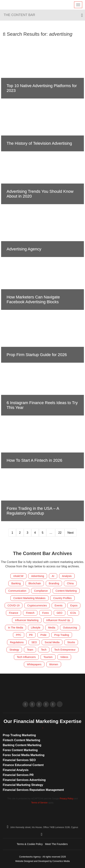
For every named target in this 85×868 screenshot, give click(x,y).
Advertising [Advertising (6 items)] (37, 576)
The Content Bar (19, 15)
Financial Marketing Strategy (23, 785)
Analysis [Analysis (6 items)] (67, 576)
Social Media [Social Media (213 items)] (52, 642)
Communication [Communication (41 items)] (17, 591)
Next (70, 533)
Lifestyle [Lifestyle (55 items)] (36, 628)
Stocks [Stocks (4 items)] (71, 642)
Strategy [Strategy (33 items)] (14, 650)
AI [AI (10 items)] (53, 576)
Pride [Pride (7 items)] (43, 635)
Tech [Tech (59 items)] (44, 650)
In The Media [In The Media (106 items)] (15, 628)
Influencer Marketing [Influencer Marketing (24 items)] (27, 620)
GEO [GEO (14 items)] (60, 613)
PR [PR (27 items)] (31, 635)
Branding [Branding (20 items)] (54, 583)
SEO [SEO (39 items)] (34, 642)
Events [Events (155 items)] (59, 605)
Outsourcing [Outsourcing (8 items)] (70, 628)
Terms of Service (39, 803)
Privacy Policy (66, 799)
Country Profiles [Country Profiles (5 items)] (62, 598)
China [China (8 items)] (70, 583)
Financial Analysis (16, 770)
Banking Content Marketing (22, 745)
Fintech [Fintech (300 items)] (30, 613)
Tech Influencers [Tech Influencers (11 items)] (26, 657)
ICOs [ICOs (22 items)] (73, 613)
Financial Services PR (18, 775)
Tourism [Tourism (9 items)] (48, 657)
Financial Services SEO (19, 760)
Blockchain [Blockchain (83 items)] (35, 583)
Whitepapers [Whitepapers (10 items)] (34, 664)
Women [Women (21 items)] (54, 664)
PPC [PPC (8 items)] (19, 635)
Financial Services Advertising (24, 780)
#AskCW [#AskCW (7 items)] (18, 576)
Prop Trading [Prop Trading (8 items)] (62, 635)
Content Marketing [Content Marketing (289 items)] (66, 591)
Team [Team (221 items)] (30, 650)
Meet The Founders (56, 844)
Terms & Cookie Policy (30, 844)
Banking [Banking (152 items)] (16, 583)
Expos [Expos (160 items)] (74, 605)
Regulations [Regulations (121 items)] (17, 642)
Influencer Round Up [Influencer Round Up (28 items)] (58, 620)
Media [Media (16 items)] (52, 628)
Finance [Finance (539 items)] (14, 613)
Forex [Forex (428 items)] (46, 613)
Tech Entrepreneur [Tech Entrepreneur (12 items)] (65, 650)
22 (60, 533)
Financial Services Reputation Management (33, 790)
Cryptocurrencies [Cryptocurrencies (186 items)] (37, 605)
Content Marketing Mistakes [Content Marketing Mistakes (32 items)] (29, 598)
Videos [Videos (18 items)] (64, 657)
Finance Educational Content (23, 765)
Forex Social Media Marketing (24, 755)
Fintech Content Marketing (21, 740)
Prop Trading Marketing (19, 735)
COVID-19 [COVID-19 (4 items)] (14, 605)
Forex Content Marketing (20, 750)
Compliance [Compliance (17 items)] (41, 591)
